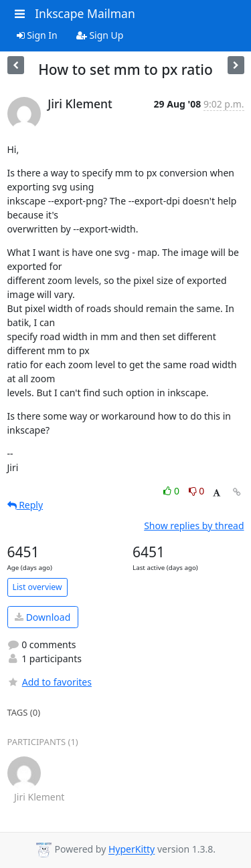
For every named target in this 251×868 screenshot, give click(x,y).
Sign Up (100, 35)
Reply (25, 505)
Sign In (37, 35)
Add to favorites (50, 682)
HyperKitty (132, 850)
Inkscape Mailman (85, 13)
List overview (37, 587)
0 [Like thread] (172, 491)
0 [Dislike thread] (197, 491)
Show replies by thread (194, 526)
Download (43, 617)
